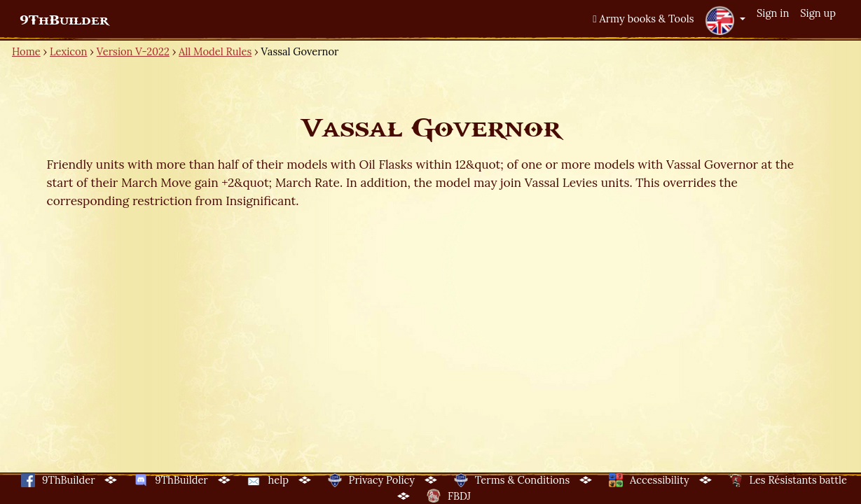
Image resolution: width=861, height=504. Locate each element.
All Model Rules (215, 51)
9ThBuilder (64, 20)
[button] (725, 20)
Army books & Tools (643, 19)
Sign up (818, 13)
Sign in (773, 13)
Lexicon (68, 51)
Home (26, 51)
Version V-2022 (133, 51)
